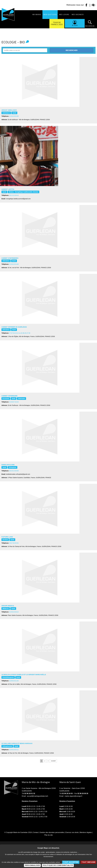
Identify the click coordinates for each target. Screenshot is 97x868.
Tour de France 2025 (57, 23)
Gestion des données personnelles (52, 832)
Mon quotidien (50, 14)
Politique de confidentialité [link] (58, 865)
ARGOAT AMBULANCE (9, 110)
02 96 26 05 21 (14, 750)
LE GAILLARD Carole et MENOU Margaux (17, 743)
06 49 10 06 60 (14, 471)
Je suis (75, 25)
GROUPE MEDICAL (8, 606)
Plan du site (48, 835)
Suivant (53, 761)
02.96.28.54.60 (14, 264)
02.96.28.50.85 (14, 116)
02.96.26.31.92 (14, 681)
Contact (36, 832)
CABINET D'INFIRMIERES (10, 258)
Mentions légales (86, 832)
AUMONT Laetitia (8, 189)
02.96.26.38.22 (14, 612)
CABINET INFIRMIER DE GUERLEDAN (14, 327)
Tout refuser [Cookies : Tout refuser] (88, 862)
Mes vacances (78, 14)
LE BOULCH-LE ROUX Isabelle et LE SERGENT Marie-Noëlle (24, 675)
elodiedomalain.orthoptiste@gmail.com (18, 474)
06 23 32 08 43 (14, 195)
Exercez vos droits (72, 832)
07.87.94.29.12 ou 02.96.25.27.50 (20, 333)
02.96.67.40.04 (14, 402)
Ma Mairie (37, 14)
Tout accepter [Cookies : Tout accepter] (71, 862)
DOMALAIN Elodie (8, 465)
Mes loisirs (64, 14)
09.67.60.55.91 (14, 543)
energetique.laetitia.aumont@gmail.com (18, 199)
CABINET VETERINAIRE (9, 396)
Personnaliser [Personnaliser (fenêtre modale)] (32, 865)
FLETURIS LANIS (7, 537)
